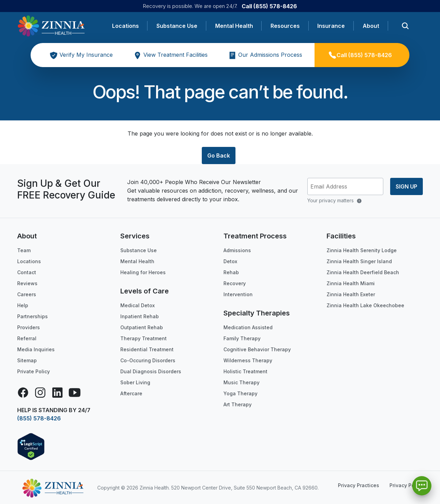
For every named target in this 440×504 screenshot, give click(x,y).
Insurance (331, 26)
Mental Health (234, 26)
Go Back (219, 156)
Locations (125, 26)
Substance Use (177, 26)
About (371, 26)
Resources (285, 26)
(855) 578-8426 (39, 418)
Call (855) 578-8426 (269, 6)
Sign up (406, 186)
